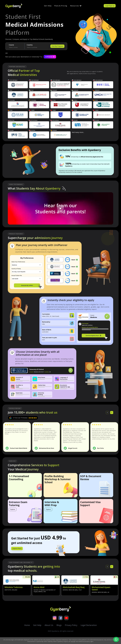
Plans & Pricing (61, 6)
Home (27, 625)
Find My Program (57, 46)
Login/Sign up (110, 6)
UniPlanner (50, 57)
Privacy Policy (71, 625)
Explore (13, 509)
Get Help (48, 6)
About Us (49, 625)
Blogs (59, 625)
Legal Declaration (89, 625)
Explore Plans (17, 549)
